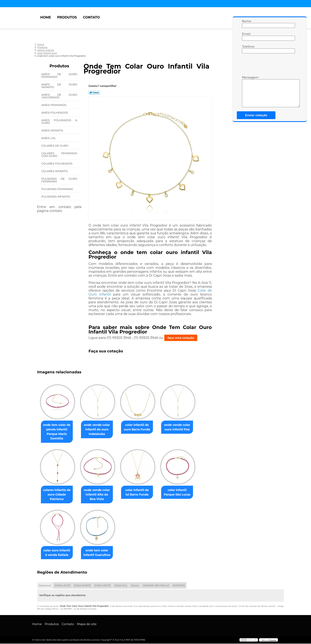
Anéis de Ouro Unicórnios (59, 96)
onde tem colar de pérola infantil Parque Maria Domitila (57, 432)
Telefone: (246, 49)
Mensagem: (246, 91)
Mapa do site (87, 624)
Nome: (246, 24)
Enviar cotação (256, 115)
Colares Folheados (57, 163)
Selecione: (45, 586)
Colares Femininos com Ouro (59, 155)
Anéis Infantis (53, 130)
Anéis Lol (49, 138)
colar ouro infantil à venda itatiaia (58, 553)
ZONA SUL (121, 586)
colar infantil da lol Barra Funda (141, 492)
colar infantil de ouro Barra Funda (141, 427)
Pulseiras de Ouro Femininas (59, 180)
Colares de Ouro (55, 146)
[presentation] (268, 66)
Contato (91, 17)
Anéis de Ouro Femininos (59, 75)
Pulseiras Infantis (56, 197)
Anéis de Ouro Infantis (59, 86)
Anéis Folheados (55, 113)
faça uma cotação (181, 338)
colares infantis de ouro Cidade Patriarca (58, 495)
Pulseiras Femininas (58, 189)
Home (46, 17)
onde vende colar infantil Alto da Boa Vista (99, 495)
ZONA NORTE (83, 586)
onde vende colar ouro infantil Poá (183, 427)
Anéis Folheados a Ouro (59, 121)
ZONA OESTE (103, 586)
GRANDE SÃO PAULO (156, 586)
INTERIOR (179, 586)
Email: (246, 36)
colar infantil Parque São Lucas (183, 492)
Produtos (67, 17)
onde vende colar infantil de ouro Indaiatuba (99, 430)
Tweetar (94, 92)
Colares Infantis (55, 171)
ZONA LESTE (63, 586)
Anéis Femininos (54, 105)
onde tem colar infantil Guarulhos (99, 553)
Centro (135, 586)
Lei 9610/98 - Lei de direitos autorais (78, 609)
